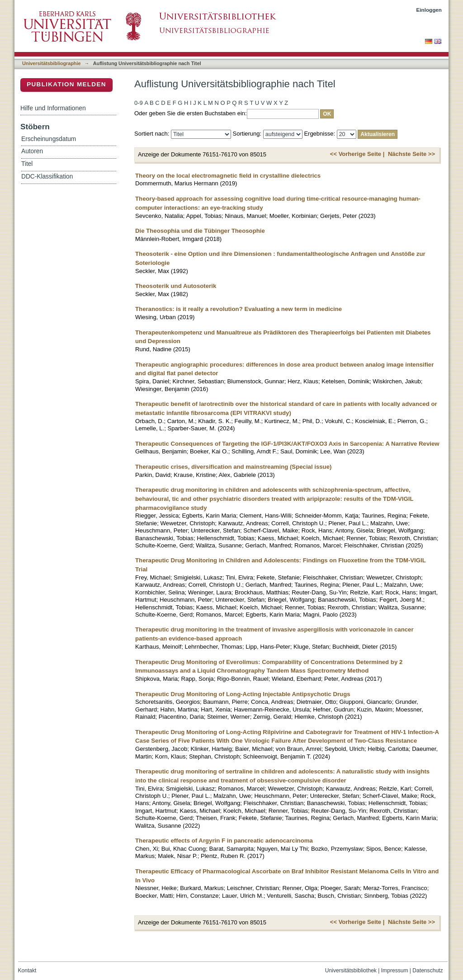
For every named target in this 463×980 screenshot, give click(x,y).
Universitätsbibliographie (51, 63)
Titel (27, 164)
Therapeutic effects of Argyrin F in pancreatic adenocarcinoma (224, 841)
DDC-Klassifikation (47, 177)
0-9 (139, 103)
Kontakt (27, 971)
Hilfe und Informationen (53, 108)
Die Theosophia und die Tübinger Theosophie (200, 231)
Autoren (32, 151)
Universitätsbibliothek (351, 971)
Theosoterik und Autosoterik (176, 286)
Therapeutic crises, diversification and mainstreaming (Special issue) (233, 467)
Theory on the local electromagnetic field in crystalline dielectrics (228, 176)
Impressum (395, 971)
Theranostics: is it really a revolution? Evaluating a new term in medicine (239, 309)
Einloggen (429, 10)
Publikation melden (66, 84)
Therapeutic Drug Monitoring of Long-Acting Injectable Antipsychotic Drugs (243, 694)
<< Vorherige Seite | (357, 154)
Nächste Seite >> (411, 154)
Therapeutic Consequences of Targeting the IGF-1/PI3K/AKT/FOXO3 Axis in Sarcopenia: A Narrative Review (287, 444)
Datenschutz (428, 971)
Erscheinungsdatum (49, 139)
